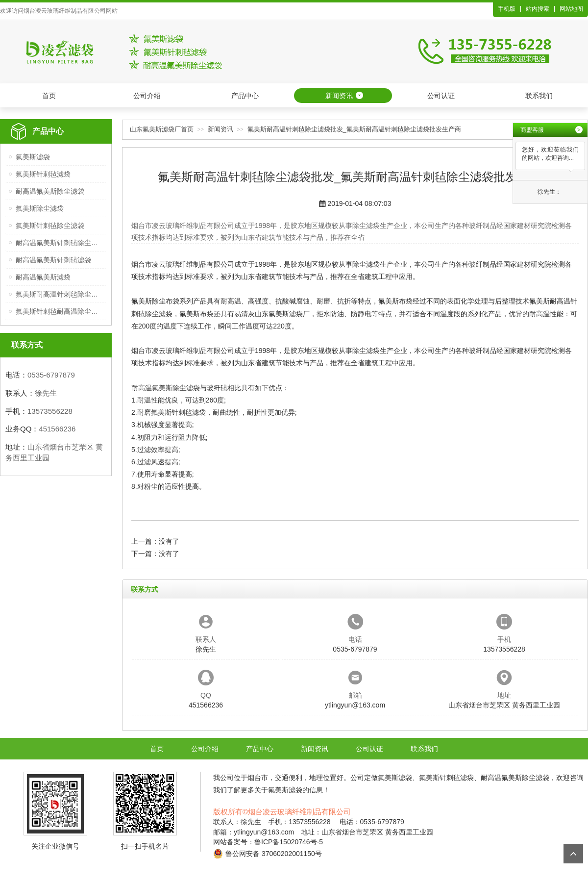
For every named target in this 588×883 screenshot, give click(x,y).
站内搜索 (538, 9)
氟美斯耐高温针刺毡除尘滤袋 (59, 294)
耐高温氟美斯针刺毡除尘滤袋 (59, 243)
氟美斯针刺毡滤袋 (43, 174)
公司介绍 (147, 96)
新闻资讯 (339, 96)
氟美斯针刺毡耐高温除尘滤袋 (59, 311)
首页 (49, 96)
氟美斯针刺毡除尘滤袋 (50, 226)
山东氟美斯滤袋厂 (282, 314)
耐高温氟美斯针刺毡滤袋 (53, 260)
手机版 (507, 9)
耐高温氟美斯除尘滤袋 (50, 191)
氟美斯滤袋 (33, 157)
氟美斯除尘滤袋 (40, 208)
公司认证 (441, 96)
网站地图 (571, 9)
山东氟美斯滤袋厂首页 (162, 129)
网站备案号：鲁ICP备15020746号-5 (268, 842)
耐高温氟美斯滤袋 (43, 277)
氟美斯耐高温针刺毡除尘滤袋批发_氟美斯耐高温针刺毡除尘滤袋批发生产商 (354, 129)
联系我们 (539, 96)
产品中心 (245, 96)
